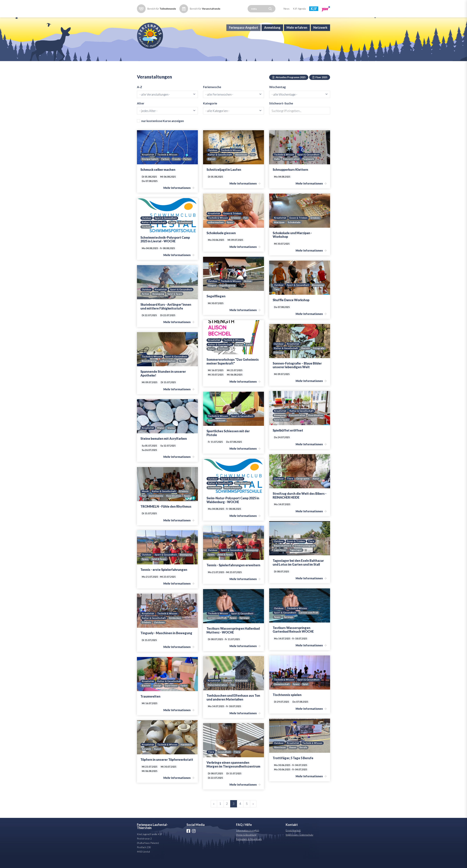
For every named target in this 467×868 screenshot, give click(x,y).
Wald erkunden (233, 497)
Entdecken (176, 627)
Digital (239, 353)
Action (249, 290)
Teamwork (309, 168)
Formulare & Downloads (249, 848)
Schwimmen (185, 231)
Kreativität (148, 164)
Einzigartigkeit (150, 168)
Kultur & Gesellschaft (220, 164)
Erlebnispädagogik (305, 555)
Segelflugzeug (227, 295)
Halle (277, 168)
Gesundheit (224, 761)
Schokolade (294, 231)
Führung (294, 362)
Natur (317, 488)
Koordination (317, 424)
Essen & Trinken (233, 222)
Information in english (248, 839)
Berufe (304, 757)
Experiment (171, 695)
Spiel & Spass (149, 303)
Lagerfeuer (280, 559)
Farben (166, 168)
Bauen (293, 757)
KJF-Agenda (299, 9)
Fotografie (280, 362)
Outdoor (213, 159)
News (287, 9)
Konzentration (292, 168)
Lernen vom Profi (310, 622)
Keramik (161, 758)
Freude (177, 168)
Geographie (304, 488)
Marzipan (279, 231)
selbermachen (216, 231)
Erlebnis (236, 227)
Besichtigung (149, 370)
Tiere (291, 488)
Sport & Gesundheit (309, 164)
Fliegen (212, 295)
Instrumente (156, 505)
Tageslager (296, 559)
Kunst (211, 358)
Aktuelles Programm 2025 (289, 86)
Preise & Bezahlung (246, 844)
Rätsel (212, 168)
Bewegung (280, 298)
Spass (230, 231)
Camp (173, 231)
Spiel (306, 693)
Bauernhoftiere (283, 555)
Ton (233, 694)
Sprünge (288, 626)
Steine (172, 437)
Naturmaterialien (218, 694)
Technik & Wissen (168, 164)
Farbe (250, 353)
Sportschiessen (217, 429)
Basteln (306, 357)
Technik (146, 236)
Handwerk (148, 758)
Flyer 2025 (320, 86)
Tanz (292, 298)
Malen (161, 437)
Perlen (188, 168)
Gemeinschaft (282, 693)
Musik (145, 500)
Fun (253, 164)
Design (158, 695)
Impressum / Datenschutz (299, 844)
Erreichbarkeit (293, 839)
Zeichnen (223, 358)
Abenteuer (242, 164)
